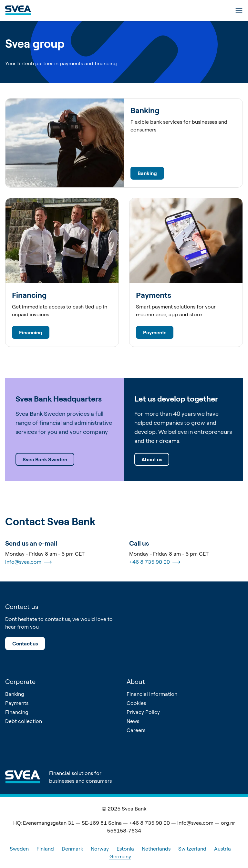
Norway (100, 849)
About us (152, 459)
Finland (45, 849)
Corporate (20, 681)
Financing (31, 332)
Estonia (125, 849)
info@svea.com (28, 562)
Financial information (152, 694)
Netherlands (156, 849)
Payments (155, 332)
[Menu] (239, 10)
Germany (120, 856)
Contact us (25, 643)
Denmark (72, 849)
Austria (222, 849)
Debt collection (24, 721)
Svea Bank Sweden (45, 459)
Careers (136, 730)
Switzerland (192, 849)
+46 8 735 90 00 (155, 562)
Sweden (19, 849)
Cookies (136, 703)
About (136, 681)
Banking (147, 173)
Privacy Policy (143, 712)
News (133, 721)
